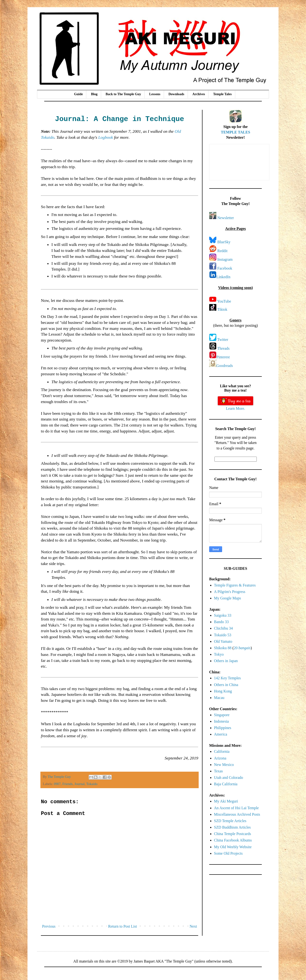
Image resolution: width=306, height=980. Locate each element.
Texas (218, 771)
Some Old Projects (228, 853)
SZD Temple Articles (230, 821)
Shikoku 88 (223, 648)
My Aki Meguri (226, 801)
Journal (79, 784)
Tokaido (92, 784)
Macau (219, 698)
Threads (224, 348)
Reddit (222, 251)
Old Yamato (223, 641)
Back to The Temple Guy (123, 94)
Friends (68, 784)
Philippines (223, 728)
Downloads (176, 94)
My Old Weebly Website (233, 847)
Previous (49, 926)
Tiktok (222, 309)
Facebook (225, 268)
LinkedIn (223, 277)
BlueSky (224, 242)
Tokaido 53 (223, 635)
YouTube (224, 301)
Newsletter (226, 218)
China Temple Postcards (232, 834)
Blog (94, 94)
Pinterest (223, 357)
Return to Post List (122, 926)
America (221, 734)
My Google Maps (227, 598)
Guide (79, 94)
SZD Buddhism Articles (232, 827)
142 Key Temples (227, 678)
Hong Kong (223, 691)
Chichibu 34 (223, 628)
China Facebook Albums (233, 840)
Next (193, 926)
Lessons (155, 94)
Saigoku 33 (223, 615)
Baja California (226, 784)
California (222, 751)
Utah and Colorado (229, 778)
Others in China (226, 685)
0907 (57, 784)
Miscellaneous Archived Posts (237, 814)
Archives (199, 94)
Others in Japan (226, 661)
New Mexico (224, 765)
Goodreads (225, 366)
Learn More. (235, 408)
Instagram (225, 259)
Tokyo (219, 654)
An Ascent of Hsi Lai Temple (236, 808)
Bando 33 (221, 622)
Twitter (223, 340)
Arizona (220, 758)
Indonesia (221, 721)
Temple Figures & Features (235, 585)
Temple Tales (222, 94)
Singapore (222, 715)
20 (242, 648)
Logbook (106, 137)
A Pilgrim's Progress (230, 592)
